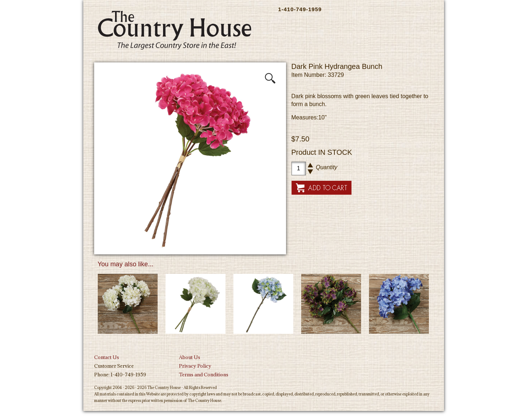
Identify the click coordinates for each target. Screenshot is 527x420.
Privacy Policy (195, 366)
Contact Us (107, 357)
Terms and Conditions (204, 375)
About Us (190, 357)
